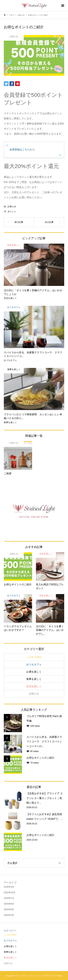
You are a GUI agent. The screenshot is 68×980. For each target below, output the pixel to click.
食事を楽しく (34, 679)
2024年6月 (9, 904)
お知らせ (12, 206)
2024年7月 (9, 898)
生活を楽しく (34, 686)
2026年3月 (9, 887)
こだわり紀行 (34, 657)
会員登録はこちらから (22, 149)
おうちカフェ (34, 664)
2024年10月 (10, 893)
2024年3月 (9, 915)
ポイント (12, 212)
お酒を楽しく (34, 672)
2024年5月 (9, 909)
